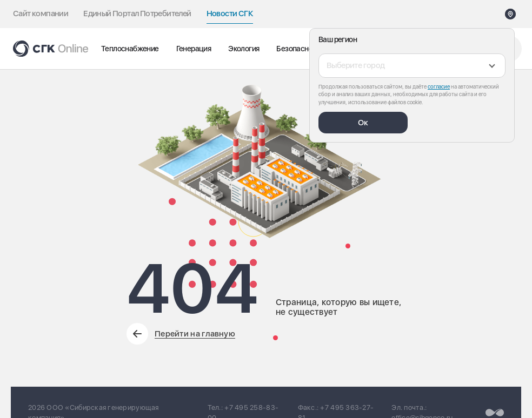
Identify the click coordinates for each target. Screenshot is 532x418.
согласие (439, 86)
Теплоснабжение (130, 49)
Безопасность (300, 49)
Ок (363, 123)
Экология (244, 49)
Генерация (194, 49)
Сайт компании (41, 14)
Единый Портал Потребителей (137, 14)
